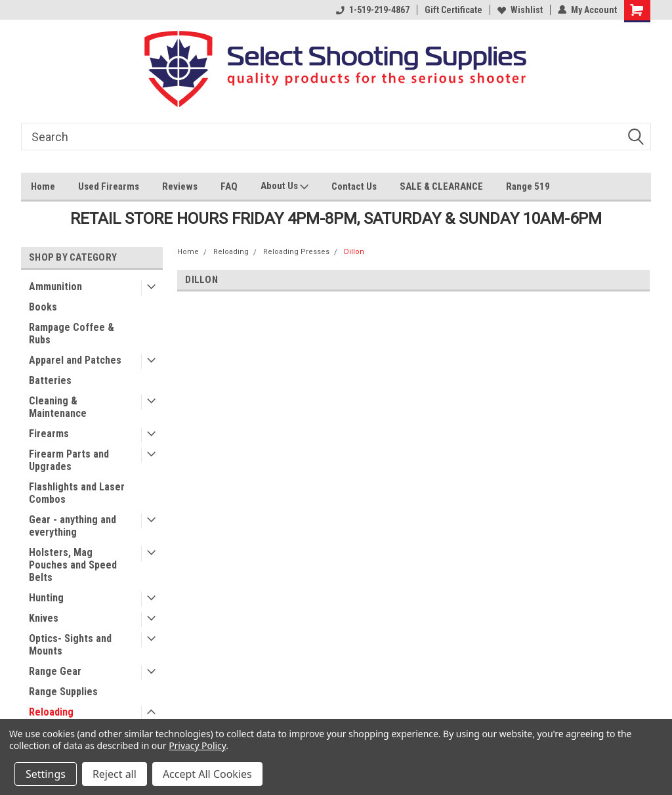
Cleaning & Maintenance (58, 407)
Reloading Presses (296, 252)
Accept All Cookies (207, 774)
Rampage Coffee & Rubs (72, 333)
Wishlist (520, 10)
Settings (46, 774)
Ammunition (55, 287)
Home (43, 186)
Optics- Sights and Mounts (70, 645)
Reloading (51, 712)
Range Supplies (63, 692)
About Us (284, 187)
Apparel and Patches (75, 360)
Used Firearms (109, 186)
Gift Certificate (453, 10)
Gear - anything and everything (73, 526)
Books (43, 307)
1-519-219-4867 (373, 10)
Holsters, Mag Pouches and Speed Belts (73, 565)
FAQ (229, 186)
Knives (44, 618)
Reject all (115, 774)
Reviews (180, 186)
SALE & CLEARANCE (441, 186)
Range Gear (55, 671)
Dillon (354, 252)
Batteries (50, 380)
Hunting (46, 598)
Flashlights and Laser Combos (77, 493)
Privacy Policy (197, 745)
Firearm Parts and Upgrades (69, 460)
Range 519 (528, 186)
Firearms (49, 434)
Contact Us (354, 186)
